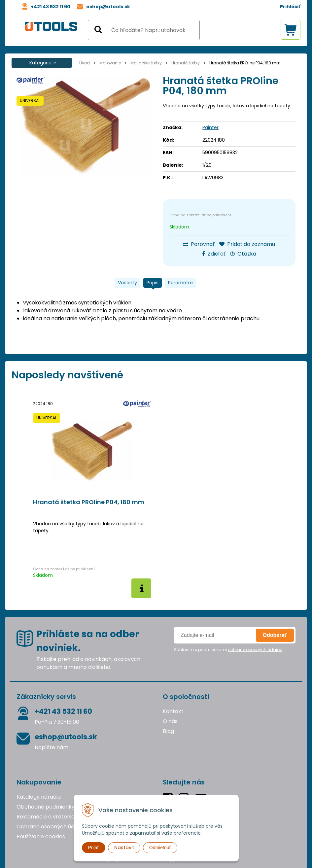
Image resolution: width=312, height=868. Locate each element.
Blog (168, 731)
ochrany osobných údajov (255, 650)
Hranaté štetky (186, 63)
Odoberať (275, 635)
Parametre (180, 283)
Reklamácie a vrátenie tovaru (55, 817)
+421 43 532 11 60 (51, 7)
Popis (153, 283)
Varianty (127, 283)
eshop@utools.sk (108, 7)
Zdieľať (214, 254)
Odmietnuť (160, 848)
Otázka (243, 254)
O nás (170, 721)
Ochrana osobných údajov (51, 827)
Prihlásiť (290, 7)
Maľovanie (110, 63)
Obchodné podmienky (46, 807)
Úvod (85, 63)
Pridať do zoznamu (247, 244)
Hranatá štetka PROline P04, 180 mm (89, 502)
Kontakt (173, 711)
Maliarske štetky (146, 63)
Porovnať (199, 244)
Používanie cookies (41, 836)
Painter (210, 127)
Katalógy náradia (39, 797)
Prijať (94, 848)
